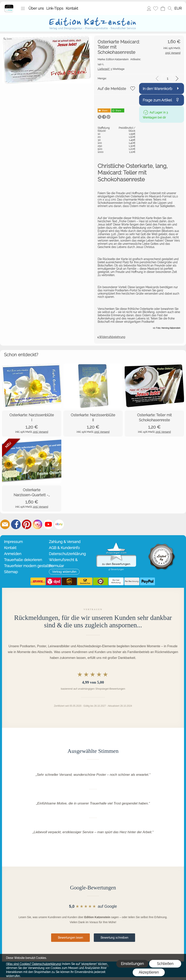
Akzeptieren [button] (149, 972)
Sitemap (11, 572)
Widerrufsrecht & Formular (63, 563)
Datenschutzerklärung (67, 554)
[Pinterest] (27, 524)
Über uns (36, 8)
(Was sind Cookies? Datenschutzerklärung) (34, 964)
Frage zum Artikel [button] (157, 100)
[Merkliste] (156, 8)
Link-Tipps (55, 8)
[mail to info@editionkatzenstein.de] (5, 524)
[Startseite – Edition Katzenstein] (9, 6)
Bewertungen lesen (70, 938)
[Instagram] (37, 524)
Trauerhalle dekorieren (23, 560)
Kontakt (72, 8)
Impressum (13, 542)
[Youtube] (48, 524)
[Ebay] (59, 524)
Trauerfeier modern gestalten (26, 566)
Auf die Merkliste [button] (112, 89)
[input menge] (167, 78)
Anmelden (149, 8)
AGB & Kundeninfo (64, 548)
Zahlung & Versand (65, 542)
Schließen (165, 964)
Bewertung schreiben (114, 938)
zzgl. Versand (40, 432)
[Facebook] (16, 524)
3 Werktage (111, 69)
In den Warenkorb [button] (157, 89)
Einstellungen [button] (132, 964)
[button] (23, 8)
